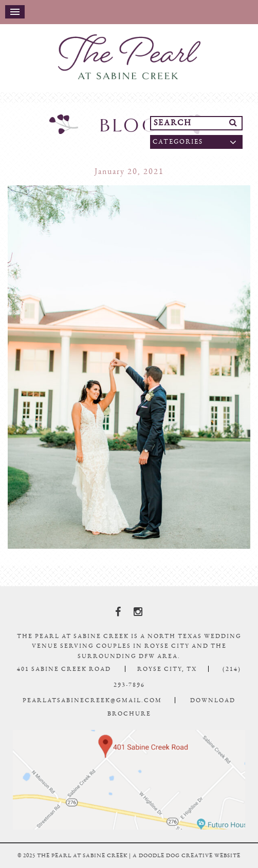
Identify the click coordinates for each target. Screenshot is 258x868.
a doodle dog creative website (187, 855)
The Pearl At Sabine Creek (129, 57)
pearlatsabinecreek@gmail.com (92, 700)
